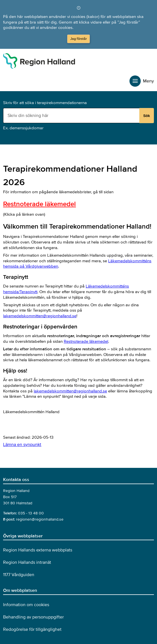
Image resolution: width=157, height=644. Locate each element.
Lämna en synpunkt (22, 445)
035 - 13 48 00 (31, 513)
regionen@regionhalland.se (40, 519)
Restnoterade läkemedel (39, 204)
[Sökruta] (72, 116)
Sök (147, 116)
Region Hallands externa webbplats (38, 550)
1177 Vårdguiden (19, 575)
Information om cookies (26, 605)
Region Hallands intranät (27, 562)
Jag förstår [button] (78, 39)
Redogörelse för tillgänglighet (32, 629)
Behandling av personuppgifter (33, 617)
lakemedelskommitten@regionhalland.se (40, 316)
